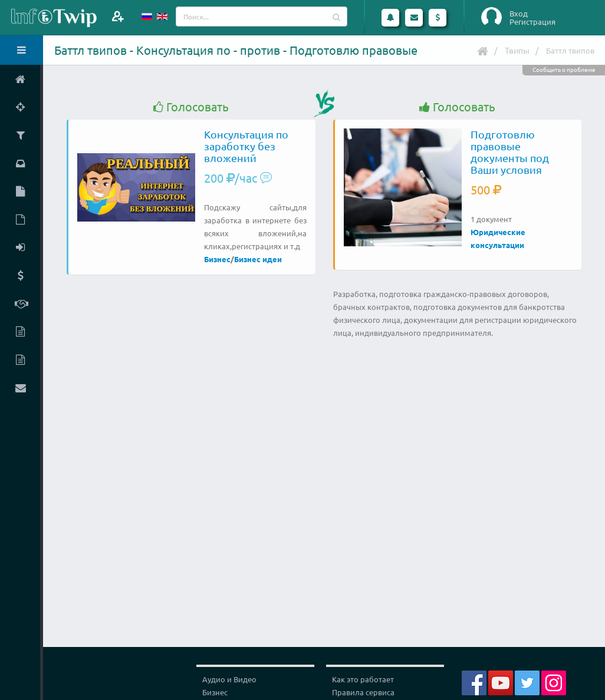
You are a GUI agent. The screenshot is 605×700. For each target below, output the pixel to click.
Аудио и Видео (229, 679)
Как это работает (363, 679)
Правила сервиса (363, 692)
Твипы (517, 50)
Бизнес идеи (258, 259)
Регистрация (532, 22)
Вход (519, 14)
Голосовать (191, 107)
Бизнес (217, 259)
